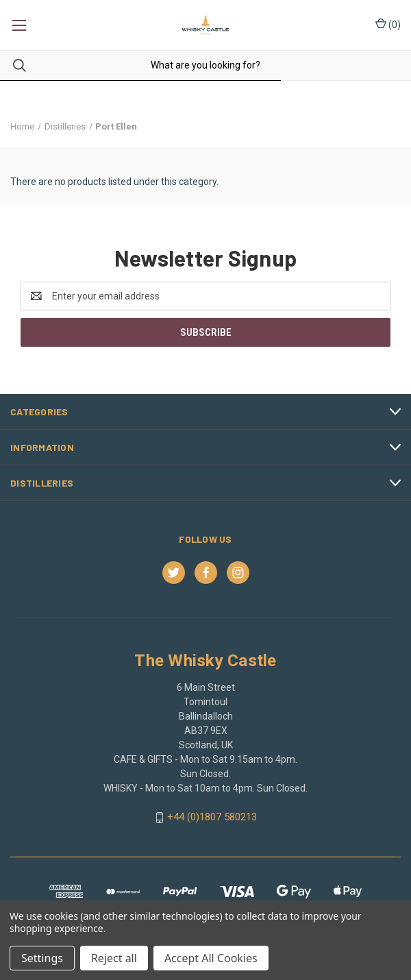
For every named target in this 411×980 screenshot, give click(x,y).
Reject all (114, 958)
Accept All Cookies (211, 958)
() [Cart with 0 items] (388, 24)
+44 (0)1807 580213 (212, 817)
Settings (42, 958)
